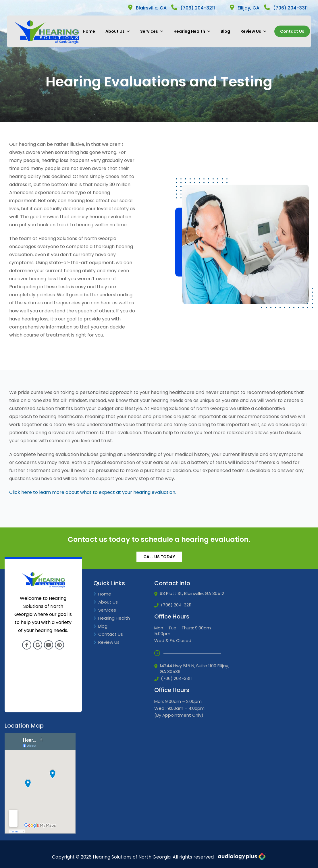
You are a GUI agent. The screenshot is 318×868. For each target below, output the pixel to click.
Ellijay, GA (245, 8)
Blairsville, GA (147, 8)
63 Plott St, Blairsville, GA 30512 (189, 594)
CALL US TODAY (159, 557)
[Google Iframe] (40, 783)
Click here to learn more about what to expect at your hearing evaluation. (93, 492)
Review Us (253, 31)
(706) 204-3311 (286, 8)
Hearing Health (192, 31)
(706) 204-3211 (193, 8)
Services (152, 31)
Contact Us (292, 31)
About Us (118, 31)
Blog (225, 31)
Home (89, 31)
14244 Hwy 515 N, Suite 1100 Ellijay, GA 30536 (192, 669)
